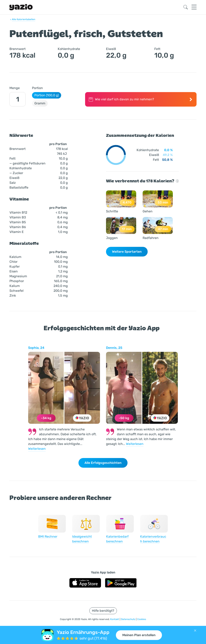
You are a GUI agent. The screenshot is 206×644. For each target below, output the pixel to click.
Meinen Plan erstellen (139, 635)
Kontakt (115, 619)
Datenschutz (128, 619)
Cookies (142, 619)
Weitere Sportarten (127, 252)
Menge (15, 88)
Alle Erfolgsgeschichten (103, 463)
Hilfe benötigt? (103, 611)
